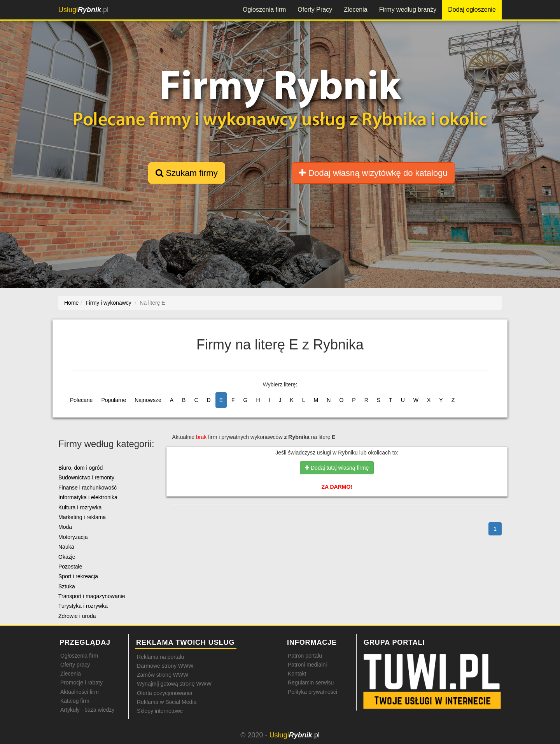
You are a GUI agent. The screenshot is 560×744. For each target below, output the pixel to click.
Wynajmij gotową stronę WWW (174, 684)
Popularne (114, 400)
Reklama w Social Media (167, 702)
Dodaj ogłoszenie (472, 10)
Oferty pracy (75, 665)
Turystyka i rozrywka (83, 606)
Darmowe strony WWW (165, 666)
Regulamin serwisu (311, 683)
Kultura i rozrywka (80, 507)
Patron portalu (305, 656)
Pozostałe (70, 567)
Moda (65, 527)
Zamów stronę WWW (163, 675)
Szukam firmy (186, 173)
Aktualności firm (80, 692)
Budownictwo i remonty (86, 477)
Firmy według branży (408, 10)
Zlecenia (355, 10)
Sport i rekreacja (78, 576)
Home (71, 303)
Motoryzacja (73, 537)
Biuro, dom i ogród (80, 468)
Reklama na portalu (160, 657)
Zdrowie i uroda (77, 616)
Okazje (67, 557)
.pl (83, 10)
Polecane (81, 400)
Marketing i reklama (82, 517)
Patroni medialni (307, 665)
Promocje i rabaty (81, 683)
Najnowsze (148, 400)
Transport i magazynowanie (92, 596)
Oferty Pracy (315, 10)
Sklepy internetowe (160, 711)
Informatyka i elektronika (88, 497)
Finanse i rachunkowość (87, 488)
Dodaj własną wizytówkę (373, 173)
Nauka (66, 547)
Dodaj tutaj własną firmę (337, 468)
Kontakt (297, 674)
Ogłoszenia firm (264, 10)
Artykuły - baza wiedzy (87, 710)
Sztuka (67, 586)
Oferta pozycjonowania (164, 693)
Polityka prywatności (312, 692)
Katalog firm (75, 701)
